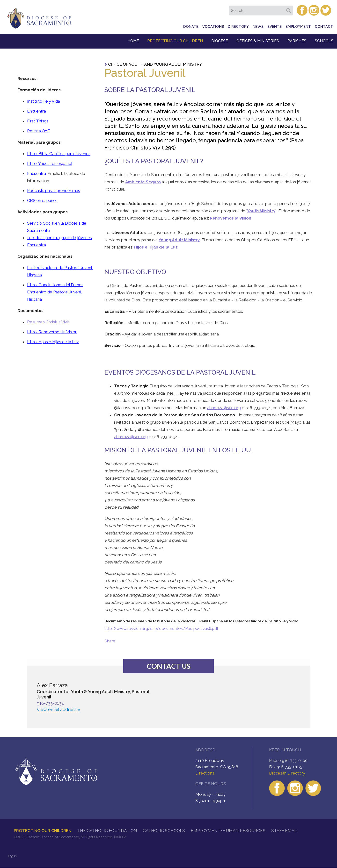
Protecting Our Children (175, 41)
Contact (324, 27)
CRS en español (42, 200)
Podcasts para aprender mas (54, 191)
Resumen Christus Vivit (48, 322)
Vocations (213, 27)
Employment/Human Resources (228, 831)
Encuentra (37, 111)
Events (275, 27)
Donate (191, 27)
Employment (298, 27)
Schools (324, 41)
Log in (12, 856)
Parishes (297, 41)
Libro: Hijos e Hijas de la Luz (53, 342)
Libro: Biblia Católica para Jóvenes (59, 154)
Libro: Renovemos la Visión (52, 332)
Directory (238, 27)
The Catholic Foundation (107, 831)
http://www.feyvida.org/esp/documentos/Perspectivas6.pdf (161, 628)
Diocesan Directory (287, 773)
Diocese (220, 41)
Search (289, 9)
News (258, 27)
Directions (205, 773)
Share (110, 641)
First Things (38, 121)
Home (133, 41)
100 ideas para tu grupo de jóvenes (59, 238)
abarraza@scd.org (224, 408)
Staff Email (285, 831)
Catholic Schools (164, 831)
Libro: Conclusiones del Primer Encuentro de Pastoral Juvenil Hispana (55, 292)
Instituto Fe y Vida (44, 101)
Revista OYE (39, 131)
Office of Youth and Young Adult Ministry (155, 64)
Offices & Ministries (258, 41)
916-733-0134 (50, 703)
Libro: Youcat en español (50, 164)
